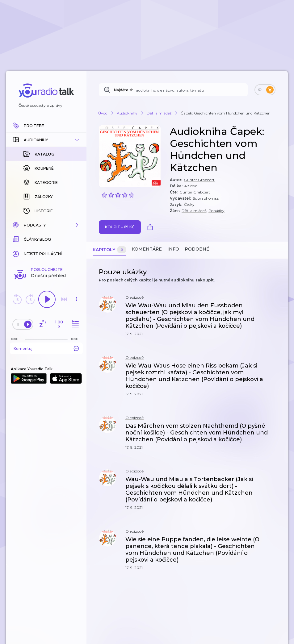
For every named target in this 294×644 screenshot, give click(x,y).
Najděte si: (124, 90)
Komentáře (147, 249)
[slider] (25, 339)
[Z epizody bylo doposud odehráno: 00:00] (16, 339)
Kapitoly (109, 250)
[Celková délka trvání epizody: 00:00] (76, 339)
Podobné (197, 249)
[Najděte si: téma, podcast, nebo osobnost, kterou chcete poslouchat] (173, 90)
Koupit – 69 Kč (120, 227)
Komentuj (46, 348)
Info (173, 249)
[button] (46, 140)
